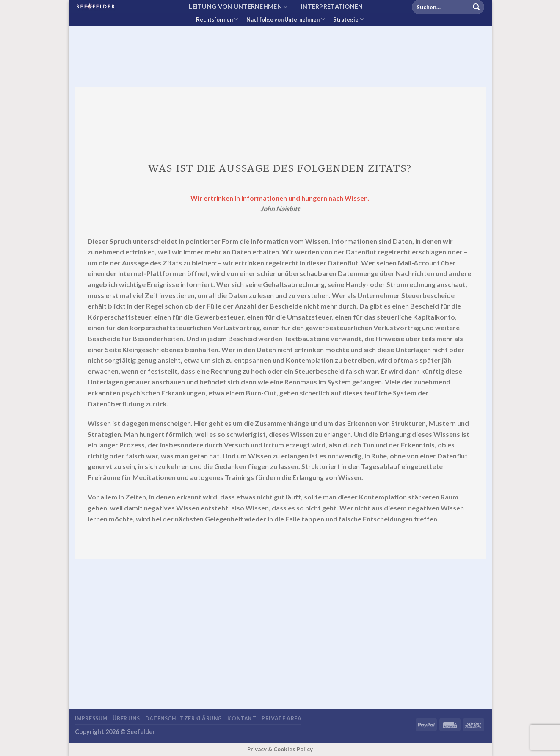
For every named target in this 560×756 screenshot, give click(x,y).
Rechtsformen (217, 19)
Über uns (126, 719)
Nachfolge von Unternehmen (286, 19)
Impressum (91, 719)
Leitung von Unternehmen (238, 7)
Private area (281, 719)
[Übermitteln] (476, 7)
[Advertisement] (280, 61)
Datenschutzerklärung (184, 719)
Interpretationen (332, 7)
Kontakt (242, 719)
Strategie (349, 19)
